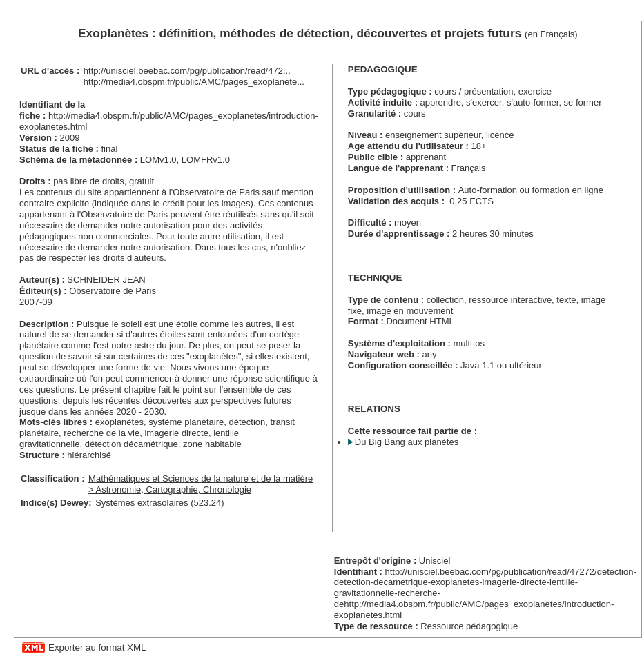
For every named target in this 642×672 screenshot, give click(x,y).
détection (247, 422)
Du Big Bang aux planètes (407, 442)
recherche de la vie (101, 433)
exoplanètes (119, 422)
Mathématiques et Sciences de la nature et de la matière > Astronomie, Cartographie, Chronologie (201, 484)
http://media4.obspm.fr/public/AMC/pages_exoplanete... (194, 82)
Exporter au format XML (97, 648)
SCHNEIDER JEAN (106, 280)
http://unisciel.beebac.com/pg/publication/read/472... (187, 71)
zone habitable (212, 444)
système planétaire (186, 422)
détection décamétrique (132, 444)
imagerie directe (176, 433)
